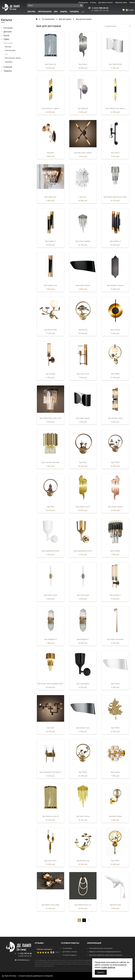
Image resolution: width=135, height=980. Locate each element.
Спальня (8, 67)
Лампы (64, 12)
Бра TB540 (115, 462)
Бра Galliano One (51, 285)
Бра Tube (51, 728)
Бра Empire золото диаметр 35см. (51, 684)
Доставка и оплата (69, 952)
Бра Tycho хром (83, 595)
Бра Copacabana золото (83, 551)
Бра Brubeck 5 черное (115, 285)
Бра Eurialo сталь (83, 728)
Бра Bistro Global (115, 816)
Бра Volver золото (83, 816)
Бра (56, 12)
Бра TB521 (83, 772)
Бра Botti (51, 153)
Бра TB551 (115, 861)
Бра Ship (51, 507)
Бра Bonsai (83, 330)
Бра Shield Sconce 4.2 (83, 905)
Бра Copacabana (83, 684)
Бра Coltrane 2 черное (50, 108)
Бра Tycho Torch (51, 861)
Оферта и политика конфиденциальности (104, 952)
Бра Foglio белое (115, 64)
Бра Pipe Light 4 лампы (83, 153)
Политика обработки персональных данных (105, 955)
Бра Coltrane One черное (115, 108)
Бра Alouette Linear (115, 418)
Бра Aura (83, 197)
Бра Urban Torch (83, 374)
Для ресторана (65, 19)
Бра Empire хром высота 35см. (115, 197)
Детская (8, 32)
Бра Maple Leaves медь (50, 905)
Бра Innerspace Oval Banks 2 (51, 772)
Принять (101, 972)
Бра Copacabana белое (51, 551)
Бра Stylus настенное (115, 639)
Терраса (8, 71)
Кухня (6, 35)
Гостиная (8, 28)
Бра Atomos (115, 772)
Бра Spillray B (83, 108)
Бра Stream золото (83, 507)
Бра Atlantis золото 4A (51, 816)
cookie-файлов (108, 967)
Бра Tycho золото (51, 595)
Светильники (45, 12)
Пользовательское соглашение (100, 948)
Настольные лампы (13, 58)
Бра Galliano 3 (115, 241)
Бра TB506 (115, 374)
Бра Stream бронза (115, 507)
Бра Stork (83, 462)
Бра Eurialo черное (83, 285)
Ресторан (8, 43)
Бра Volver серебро (83, 241)
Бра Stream (83, 64)
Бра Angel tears (51, 197)
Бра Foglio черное (83, 418)
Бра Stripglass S (51, 639)
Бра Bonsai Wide (51, 330)
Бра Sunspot (115, 330)
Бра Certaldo (115, 551)
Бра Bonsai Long (83, 861)
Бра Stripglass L (83, 639)
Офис (6, 39)
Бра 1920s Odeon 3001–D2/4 (51, 418)
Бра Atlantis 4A (50, 64)
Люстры (8, 47)
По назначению (48, 19)
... (83, 12)
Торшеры (74, 12)
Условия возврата (69, 955)
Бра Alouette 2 (115, 595)
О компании (66, 948)
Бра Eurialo (115, 684)
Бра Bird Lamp (115, 905)
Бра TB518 (115, 728)
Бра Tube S (115, 153)
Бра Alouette (51, 374)
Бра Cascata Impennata (50, 462)
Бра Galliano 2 (51, 241)
